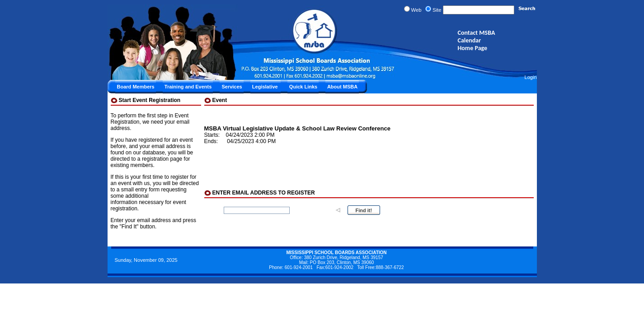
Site (437, 10)
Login (531, 77)
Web (416, 10)
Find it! (364, 210)
